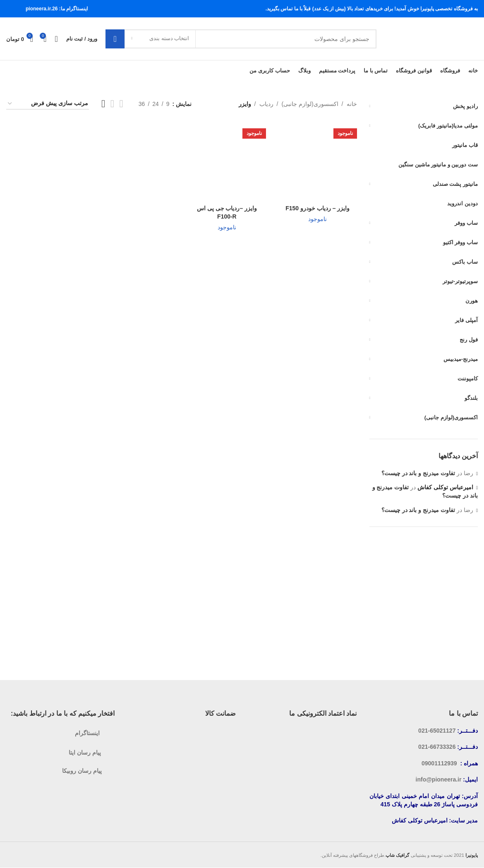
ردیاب (266, 104)
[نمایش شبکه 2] (121, 104)
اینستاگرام (87, 733)
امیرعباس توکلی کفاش (445, 488)
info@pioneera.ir (439, 780)
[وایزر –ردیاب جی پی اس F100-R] (227, 162)
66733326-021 (437, 747)
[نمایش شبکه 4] (103, 104)
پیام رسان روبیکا (82, 771)
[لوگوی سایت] (431, 38)
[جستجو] (241, 39)
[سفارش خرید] (48, 104)
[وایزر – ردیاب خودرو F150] (317, 162)
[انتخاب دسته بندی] (160, 39)
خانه (352, 104)
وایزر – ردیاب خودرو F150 (317, 208)
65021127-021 (437, 731)
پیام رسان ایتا (85, 753)
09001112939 (439, 763)
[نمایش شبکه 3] (112, 104)
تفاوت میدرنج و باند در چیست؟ (418, 473)
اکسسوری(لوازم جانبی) (310, 104)
